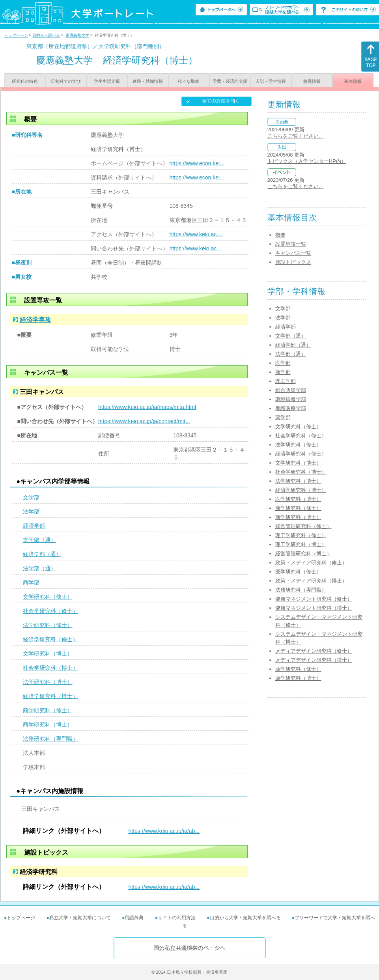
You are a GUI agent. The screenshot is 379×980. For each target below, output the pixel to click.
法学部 (31, 511)
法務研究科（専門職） (50, 739)
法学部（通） (39, 568)
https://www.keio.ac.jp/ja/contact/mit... (144, 421)
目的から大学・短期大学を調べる (245, 918)
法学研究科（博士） (48, 682)
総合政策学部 (291, 390)
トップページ (16, 35)
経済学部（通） (42, 554)
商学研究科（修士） (48, 710)
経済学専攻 (35, 320)
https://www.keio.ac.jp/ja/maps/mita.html (147, 407)
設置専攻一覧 (291, 244)
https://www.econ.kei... (197, 163)
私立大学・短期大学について (80, 918)
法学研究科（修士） (48, 625)
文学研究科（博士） (48, 653)
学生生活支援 (107, 81)
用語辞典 (134, 918)
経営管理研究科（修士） (303, 526)
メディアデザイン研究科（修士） (314, 651)
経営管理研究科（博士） (303, 553)
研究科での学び (66, 81)
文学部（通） (39, 540)
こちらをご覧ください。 (296, 136)
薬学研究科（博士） (298, 678)
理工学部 (286, 381)
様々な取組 (189, 81)
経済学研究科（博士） (50, 696)
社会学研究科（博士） (50, 668)
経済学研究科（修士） (50, 639)
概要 (280, 235)
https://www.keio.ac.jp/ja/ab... (164, 831)
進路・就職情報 (148, 81)
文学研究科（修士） (48, 597)
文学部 (31, 497)
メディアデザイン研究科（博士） (314, 660)
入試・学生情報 (271, 81)
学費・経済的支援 (230, 81)
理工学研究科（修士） (301, 535)
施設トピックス (293, 262)
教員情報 (312, 81)
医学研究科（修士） (298, 572)
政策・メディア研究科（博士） (311, 581)
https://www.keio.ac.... (196, 234)
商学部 (31, 582)
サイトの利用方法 (177, 918)
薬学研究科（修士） (298, 669)
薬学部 (283, 417)
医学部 (283, 363)
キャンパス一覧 (293, 253)
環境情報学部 (291, 399)
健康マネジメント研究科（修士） (314, 599)
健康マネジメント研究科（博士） (314, 608)
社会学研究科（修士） (50, 611)
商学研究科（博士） (48, 724)
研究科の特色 (25, 81)
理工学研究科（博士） (301, 544)
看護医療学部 (291, 408)
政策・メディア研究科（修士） (311, 563)
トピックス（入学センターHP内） (307, 161)
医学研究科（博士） (298, 499)
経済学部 (34, 526)
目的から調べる (46, 35)
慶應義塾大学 (77, 35)
